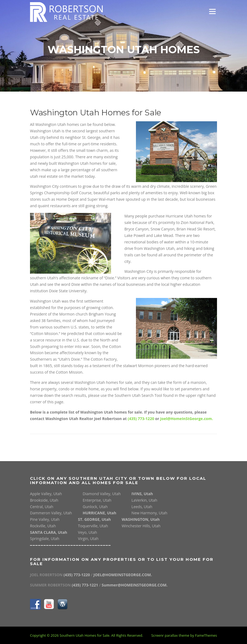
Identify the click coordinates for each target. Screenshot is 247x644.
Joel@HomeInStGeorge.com (186, 419)
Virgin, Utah (88, 539)
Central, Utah (42, 507)
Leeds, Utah (142, 507)
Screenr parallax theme (170, 635)
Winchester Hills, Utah (141, 526)
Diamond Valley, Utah (102, 494)
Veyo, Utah (88, 532)
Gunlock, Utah (95, 507)
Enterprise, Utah (97, 500)
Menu (212, 11)
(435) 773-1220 (141, 419)
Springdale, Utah (45, 539)
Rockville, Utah (43, 526)
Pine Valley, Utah (45, 519)
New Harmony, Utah (150, 513)
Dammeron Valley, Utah (51, 513)
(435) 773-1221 (85, 585)
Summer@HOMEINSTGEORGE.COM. (135, 585)
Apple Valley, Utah (46, 494)
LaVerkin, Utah (144, 500)
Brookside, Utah (44, 500)
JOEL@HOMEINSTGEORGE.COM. (123, 575)
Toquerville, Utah (93, 526)
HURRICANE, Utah (99, 513)
